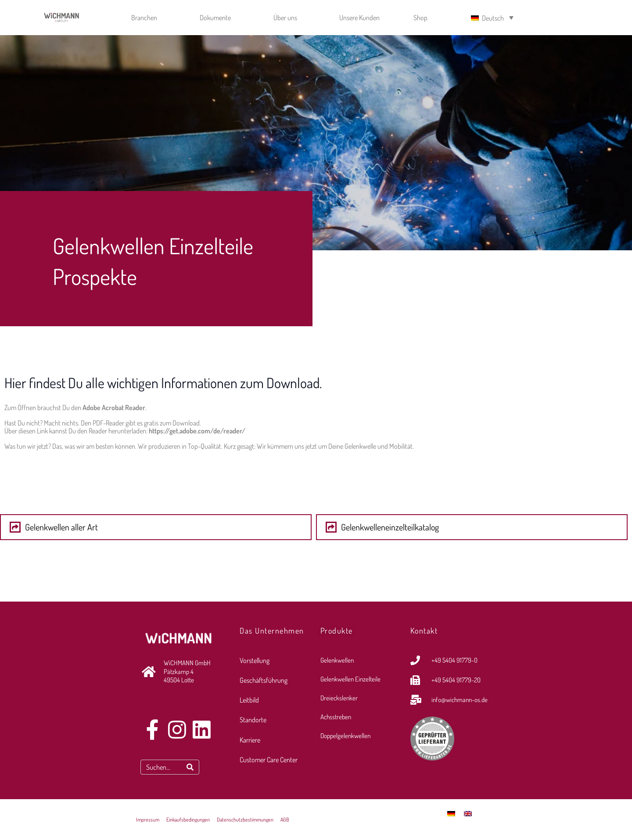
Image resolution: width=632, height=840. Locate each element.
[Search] (190, 768)
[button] (156, 527)
